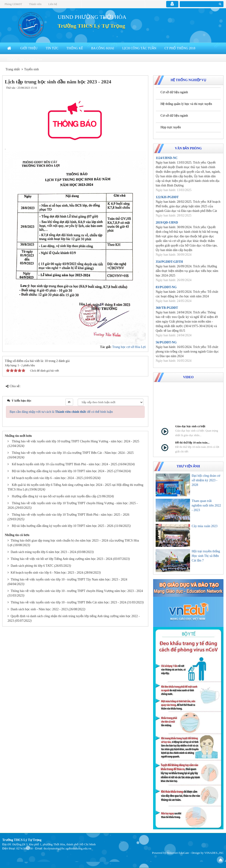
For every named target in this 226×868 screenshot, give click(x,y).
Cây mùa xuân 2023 (204, 526)
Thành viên (35, 4)
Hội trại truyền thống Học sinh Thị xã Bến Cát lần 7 (206, 556)
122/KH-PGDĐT (167, 197)
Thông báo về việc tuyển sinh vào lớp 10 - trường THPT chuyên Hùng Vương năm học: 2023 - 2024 (77, 591)
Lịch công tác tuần (139, 48)
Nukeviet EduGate (178, 853)
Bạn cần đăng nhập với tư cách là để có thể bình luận (61, 412)
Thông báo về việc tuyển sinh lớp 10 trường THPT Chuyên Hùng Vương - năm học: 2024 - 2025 (76, 441)
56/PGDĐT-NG (166, 342)
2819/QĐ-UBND (167, 223)
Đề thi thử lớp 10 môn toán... (192, 443)
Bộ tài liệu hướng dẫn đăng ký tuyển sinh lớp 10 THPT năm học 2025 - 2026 (63, 526)
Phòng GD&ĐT (13, 4)
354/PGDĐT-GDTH (169, 262)
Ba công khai (103, 48)
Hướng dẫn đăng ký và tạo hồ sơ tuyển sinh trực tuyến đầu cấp (54, 496)
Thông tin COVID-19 (23, 60)
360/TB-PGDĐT (167, 308)
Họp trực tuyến (171, 127)
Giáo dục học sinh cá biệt (190, 426)
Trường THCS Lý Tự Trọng (92, 26)
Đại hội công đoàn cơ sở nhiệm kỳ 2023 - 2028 (206, 480)
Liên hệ (53, 4)
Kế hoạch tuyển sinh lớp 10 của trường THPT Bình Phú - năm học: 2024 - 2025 (65, 464)
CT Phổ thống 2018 (180, 48)
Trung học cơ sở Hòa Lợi (129, 347)
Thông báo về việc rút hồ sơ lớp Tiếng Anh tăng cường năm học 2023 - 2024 (62, 559)
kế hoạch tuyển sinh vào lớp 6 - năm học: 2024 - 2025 (47, 478)
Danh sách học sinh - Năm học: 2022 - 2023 (39, 609)
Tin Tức (52, 48)
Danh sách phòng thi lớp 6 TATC (32, 566)
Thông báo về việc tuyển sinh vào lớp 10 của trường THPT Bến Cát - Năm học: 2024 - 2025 (73, 453)
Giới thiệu (29, 48)
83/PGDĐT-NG (166, 287)
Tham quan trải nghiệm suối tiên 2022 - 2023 (206, 505)
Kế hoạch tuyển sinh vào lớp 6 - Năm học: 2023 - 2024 (47, 573)
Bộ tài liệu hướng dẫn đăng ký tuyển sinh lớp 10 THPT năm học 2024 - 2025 (63, 471)
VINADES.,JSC (214, 853)
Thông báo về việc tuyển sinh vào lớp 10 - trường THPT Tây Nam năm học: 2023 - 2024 (69, 579)
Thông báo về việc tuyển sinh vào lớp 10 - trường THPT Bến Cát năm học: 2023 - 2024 (69, 602)
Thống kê (75, 48)
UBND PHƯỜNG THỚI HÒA (92, 17)
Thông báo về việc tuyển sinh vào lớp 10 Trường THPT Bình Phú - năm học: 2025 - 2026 (71, 515)
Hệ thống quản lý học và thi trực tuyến (186, 104)
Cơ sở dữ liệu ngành (174, 92)
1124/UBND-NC (167, 158)
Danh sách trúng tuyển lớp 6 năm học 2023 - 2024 (44, 552)
